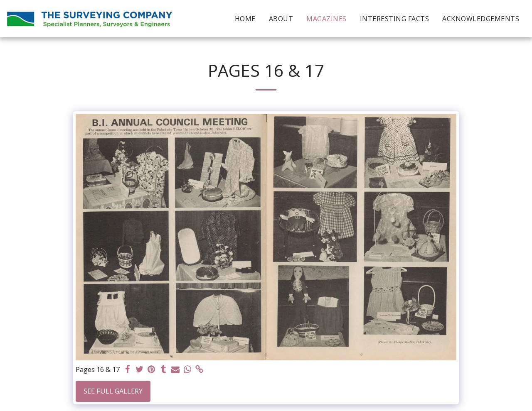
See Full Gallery (113, 391)
